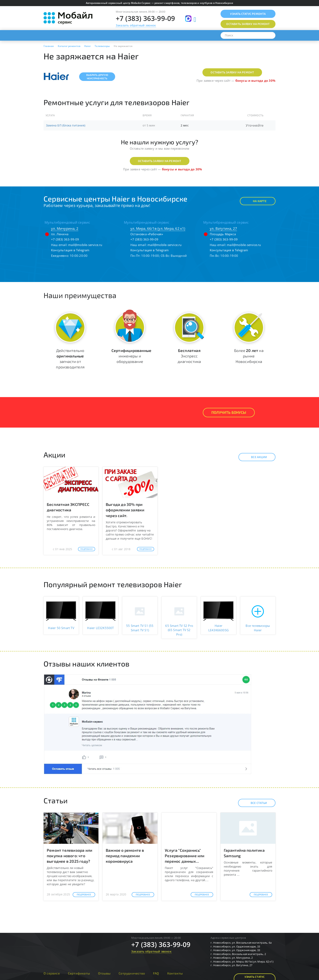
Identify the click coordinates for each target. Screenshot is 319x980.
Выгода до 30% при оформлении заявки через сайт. (125, 510)
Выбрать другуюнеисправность (97, 77)
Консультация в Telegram (70, 250)
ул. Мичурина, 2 (65, 228)
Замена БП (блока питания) (66, 125)
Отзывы (104, 973)
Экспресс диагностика (189, 356)
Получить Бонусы (229, 412)
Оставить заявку (248, 24)
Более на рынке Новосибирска (249, 356)
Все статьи (255, 803)
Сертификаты (79, 973)
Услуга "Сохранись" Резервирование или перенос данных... (185, 856)
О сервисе (52, 973)
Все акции (255, 457)
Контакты (175, 973)
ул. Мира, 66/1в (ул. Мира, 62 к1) (158, 228)
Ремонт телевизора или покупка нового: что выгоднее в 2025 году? (69, 856)
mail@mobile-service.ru (85, 245)
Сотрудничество (132, 973)
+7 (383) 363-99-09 (145, 18)
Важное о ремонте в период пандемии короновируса (125, 856)
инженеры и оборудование (131, 356)
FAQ (156, 973)
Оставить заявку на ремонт (232, 72)
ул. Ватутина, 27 (223, 228)
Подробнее (87, 549)
